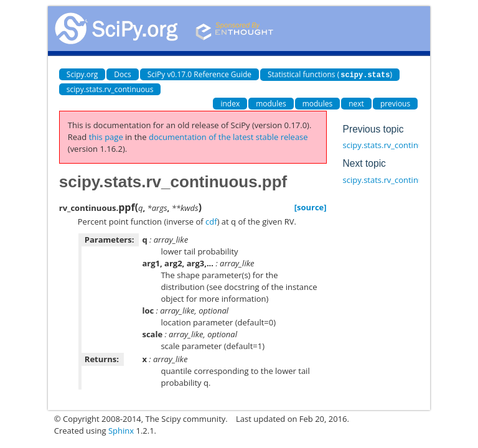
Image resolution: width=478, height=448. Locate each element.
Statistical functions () (330, 74)
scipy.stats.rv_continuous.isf (396, 179)
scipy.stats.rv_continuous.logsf (400, 144)
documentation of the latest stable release (228, 136)
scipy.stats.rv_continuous (110, 89)
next (356, 103)
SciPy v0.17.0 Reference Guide (199, 74)
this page (106, 136)
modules (271, 103)
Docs (122, 74)
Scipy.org (82, 74)
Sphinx (121, 430)
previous (395, 103)
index (230, 103)
